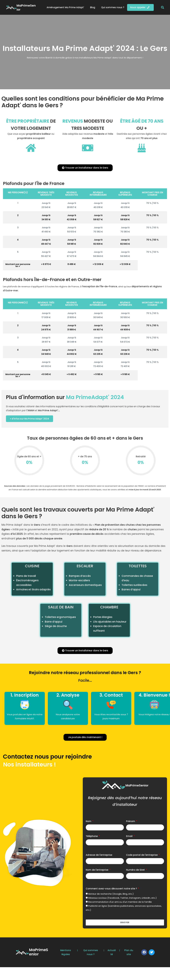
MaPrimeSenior (26, 8)
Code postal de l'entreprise (142, 856)
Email (130, 837)
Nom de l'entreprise (97, 871)
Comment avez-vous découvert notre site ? (112, 890)
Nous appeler (140, 7)
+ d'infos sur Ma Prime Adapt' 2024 (32, 419)
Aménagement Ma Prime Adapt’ (65, 7)
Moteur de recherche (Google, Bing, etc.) (111, 895)
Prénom (131, 822)
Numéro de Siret (136, 871)
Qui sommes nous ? (113, 7)
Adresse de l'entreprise (99, 856)
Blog (93, 7)
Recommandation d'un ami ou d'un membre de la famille (120, 903)
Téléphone (92, 837)
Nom (89, 822)
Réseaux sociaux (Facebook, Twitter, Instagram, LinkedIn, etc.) (122, 899)
